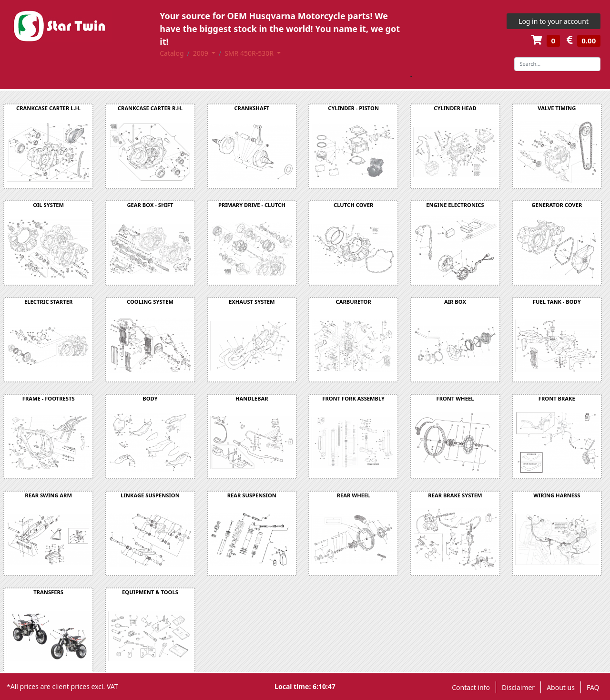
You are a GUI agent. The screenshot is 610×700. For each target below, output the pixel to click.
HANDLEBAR (252, 398)
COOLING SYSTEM (150, 302)
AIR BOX (455, 302)
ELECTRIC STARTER (48, 302)
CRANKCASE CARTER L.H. (48, 108)
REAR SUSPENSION (252, 495)
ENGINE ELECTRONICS (455, 205)
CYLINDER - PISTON (353, 108)
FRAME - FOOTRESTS (49, 398)
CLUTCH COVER (353, 205)
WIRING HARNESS (557, 495)
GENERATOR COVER (557, 205)
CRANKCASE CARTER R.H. (150, 108)
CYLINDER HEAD (455, 108)
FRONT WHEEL (455, 398)
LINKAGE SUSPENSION (150, 495)
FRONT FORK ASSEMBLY (353, 398)
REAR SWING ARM (48, 495)
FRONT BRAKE (557, 398)
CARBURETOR (354, 302)
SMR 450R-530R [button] (250, 53)
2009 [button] (202, 53)
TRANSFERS (48, 592)
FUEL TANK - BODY (557, 302)
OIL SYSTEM (48, 205)
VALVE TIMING (557, 108)
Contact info (471, 687)
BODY (150, 398)
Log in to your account (554, 21)
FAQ (593, 687)
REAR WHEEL (354, 495)
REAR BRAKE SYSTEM (455, 495)
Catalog (172, 53)
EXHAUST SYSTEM (252, 302)
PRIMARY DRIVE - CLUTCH (252, 205)
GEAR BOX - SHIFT (150, 205)
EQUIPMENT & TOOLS (150, 592)
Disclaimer (518, 687)
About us (561, 687)
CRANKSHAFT (252, 108)
